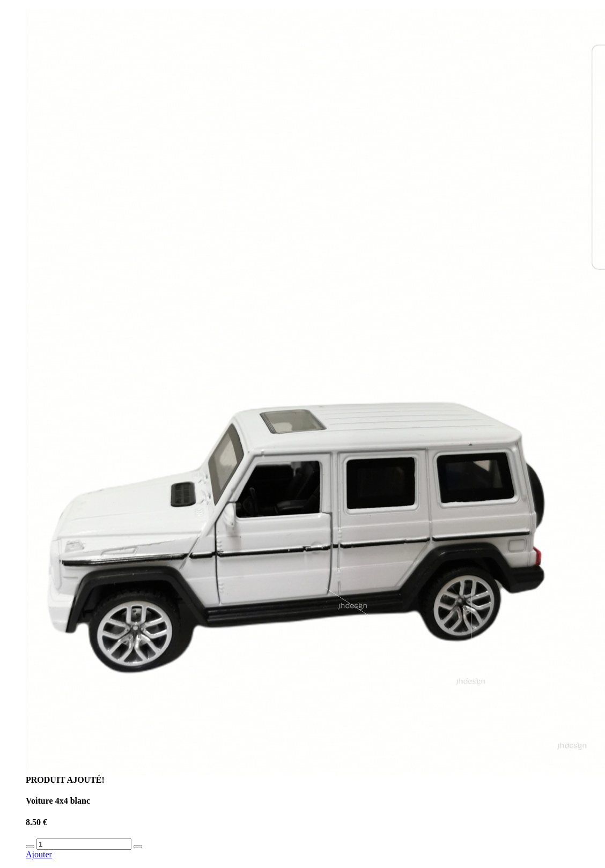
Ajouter (39, 854)
